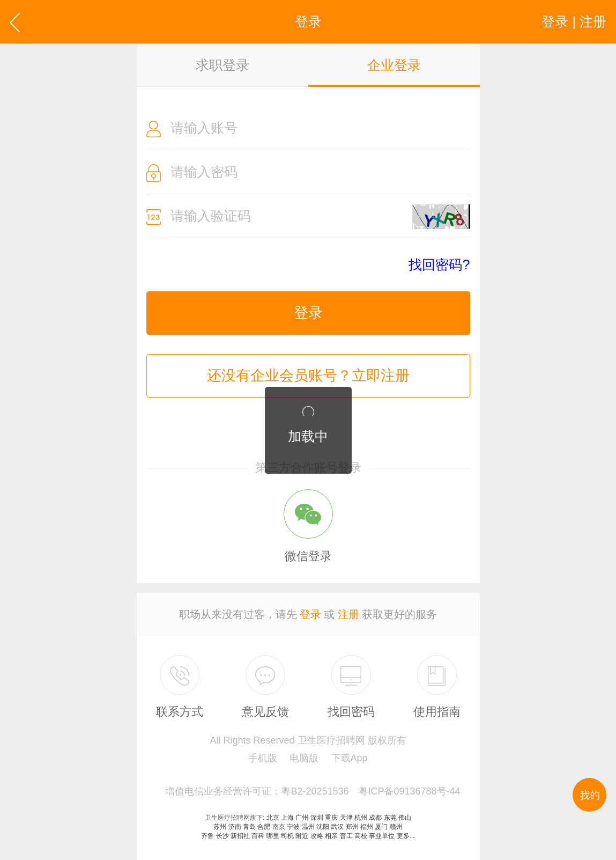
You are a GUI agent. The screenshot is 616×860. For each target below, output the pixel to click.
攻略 (317, 836)
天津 (346, 818)
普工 (346, 836)
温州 (308, 827)
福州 (367, 827)
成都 (375, 818)
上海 (287, 818)
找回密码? (439, 265)
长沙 (222, 836)
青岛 (249, 827)
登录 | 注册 (574, 21)
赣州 (396, 827)
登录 (308, 313)
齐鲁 (207, 836)
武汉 (337, 827)
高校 (361, 836)
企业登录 (394, 65)
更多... (406, 836)
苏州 (220, 827)
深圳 (317, 818)
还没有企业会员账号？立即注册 (308, 376)
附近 (302, 836)
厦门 (381, 827)
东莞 (390, 818)
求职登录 (222, 65)
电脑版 (304, 758)
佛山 (405, 818)
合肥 (264, 827)
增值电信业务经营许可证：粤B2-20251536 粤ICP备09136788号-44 (313, 791)
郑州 (352, 827)
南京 (279, 827)
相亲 (331, 836)
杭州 (361, 818)
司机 (287, 836)
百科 (258, 836)
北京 (273, 818)
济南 (235, 827)
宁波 (293, 827)
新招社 (240, 836)
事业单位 (382, 836)
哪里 (273, 836)
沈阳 (323, 827)
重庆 (331, 818)
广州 (302, 818)
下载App (350, 758)
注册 (348, 614)
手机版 (263, 758)
